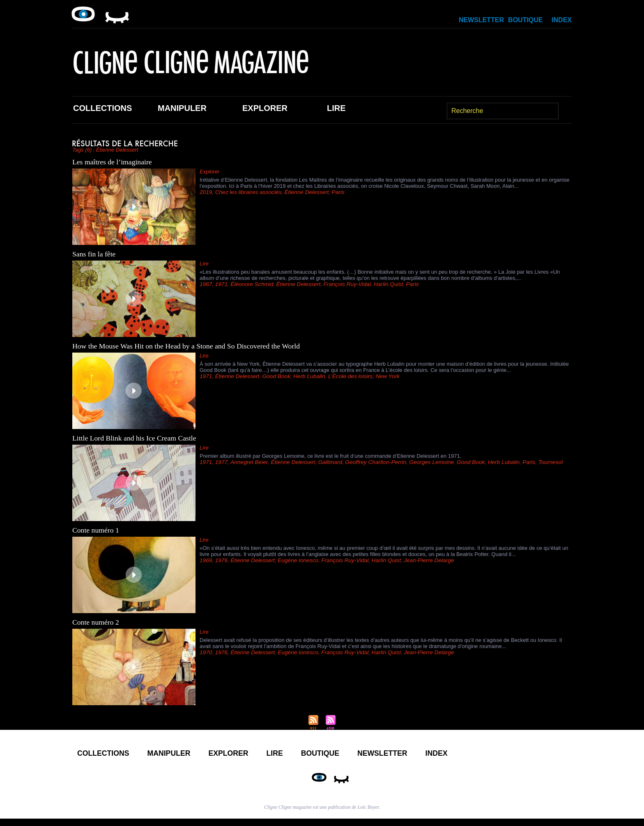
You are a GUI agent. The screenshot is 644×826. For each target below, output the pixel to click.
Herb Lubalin (304, 376)
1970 (206, 652)
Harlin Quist (380, 284)
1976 (220, 560)
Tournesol (535, 462)
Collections (102, 108)
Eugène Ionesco (294, 560)
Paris (332, 192)
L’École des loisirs (344, 376)
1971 (220, 284)
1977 (220, 462)
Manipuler (182, 108)
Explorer (265, 108)
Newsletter (481, 20)
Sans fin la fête (94, 254)
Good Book (273, 376)
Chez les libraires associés (246, 192)
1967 (206, 284)
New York (379, 376)
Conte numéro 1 (96, 530)
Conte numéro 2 (96, 622)
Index (562, 20)
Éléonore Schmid (250, 284)
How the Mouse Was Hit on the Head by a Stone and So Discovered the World (188, 346)
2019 (206, 192)
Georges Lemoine (421, 462)
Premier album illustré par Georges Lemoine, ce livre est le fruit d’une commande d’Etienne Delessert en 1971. (330, 456)
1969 (206, 560)
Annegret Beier (247, 462)
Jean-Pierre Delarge (419, 560)
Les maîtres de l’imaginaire (113, 162)
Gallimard (324, 462)
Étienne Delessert (302, 192)
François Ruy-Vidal (340, 284)
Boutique (525, 20)
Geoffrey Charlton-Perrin (368, 462)
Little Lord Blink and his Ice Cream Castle (135, 438)
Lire (336, 108)
